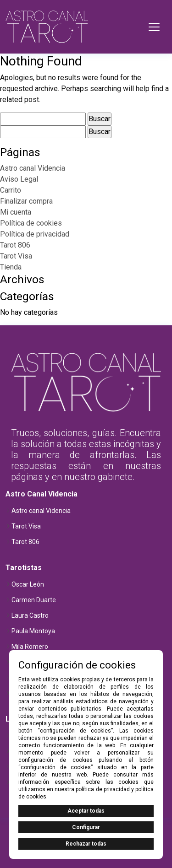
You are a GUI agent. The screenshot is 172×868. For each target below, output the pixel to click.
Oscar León (28, 584)
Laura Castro (30, 615)
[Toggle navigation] (154, 27)
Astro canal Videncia (33, 168)
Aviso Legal (19, 179)
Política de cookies (31, 223)
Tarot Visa (16, 256)
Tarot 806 (15, 245)
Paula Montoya (33, 631)
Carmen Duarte (34, 600)
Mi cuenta (16, 212)
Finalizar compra (26, 201)
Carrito (11, 190)
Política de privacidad (35, 234)
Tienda (11, 267)
